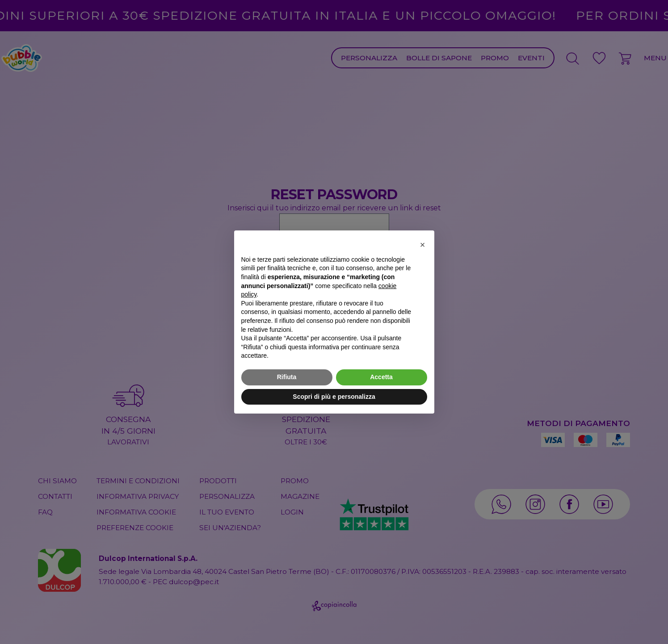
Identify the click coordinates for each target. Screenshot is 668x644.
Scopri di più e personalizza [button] (334, 397)
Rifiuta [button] (287, 377)
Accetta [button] (381, 377)
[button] (423, 245)
